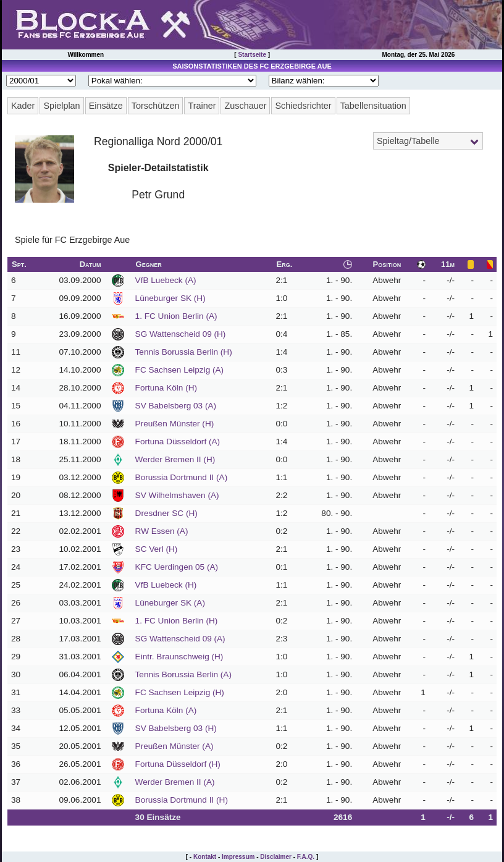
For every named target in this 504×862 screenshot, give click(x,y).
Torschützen (156, 106)
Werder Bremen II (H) (175, 459)
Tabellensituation (373, 106)
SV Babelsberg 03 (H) (176, 728)
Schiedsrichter (303, 106)
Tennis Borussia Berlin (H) (184, 352)
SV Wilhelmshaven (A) (177, 495)
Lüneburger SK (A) (170, 603)
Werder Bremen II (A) (175, 782)
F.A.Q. (306, 857)
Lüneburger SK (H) (170, 298)
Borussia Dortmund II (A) (182, 477)
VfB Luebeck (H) (166, 585)
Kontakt (205, 857)
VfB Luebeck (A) (166, 280)
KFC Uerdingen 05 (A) (177, 567)
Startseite (252, 55)
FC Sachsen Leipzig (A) (180, 370)
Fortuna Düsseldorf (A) (178, 442)
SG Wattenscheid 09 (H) (181, 334)
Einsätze (106, 106)
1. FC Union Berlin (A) (176, 316)
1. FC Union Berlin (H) (177, 621)
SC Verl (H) (157, 549)
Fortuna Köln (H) (166, 388)
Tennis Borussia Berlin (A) (183, 674)
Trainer (202, 106)
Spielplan (61, 106)
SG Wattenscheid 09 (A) (180, 639)
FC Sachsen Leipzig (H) (180, 692)
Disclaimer (276, 857)
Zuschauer (245, 106)
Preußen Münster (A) (174, 746)
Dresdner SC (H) (166, 513)
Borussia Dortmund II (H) (182, 800)
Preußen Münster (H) (175, 424)
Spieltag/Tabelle (408, 141)
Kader (23, 106)
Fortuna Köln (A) (166, 710)
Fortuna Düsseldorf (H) (178, 764)
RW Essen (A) (162, 531)
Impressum (238, 857)
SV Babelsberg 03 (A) (176, 406)
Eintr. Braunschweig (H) (179, 657)
